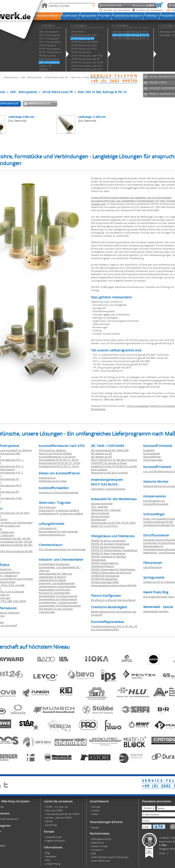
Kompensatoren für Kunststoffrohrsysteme (156, 502)
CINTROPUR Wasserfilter (104, 579)
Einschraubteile (152, 453)
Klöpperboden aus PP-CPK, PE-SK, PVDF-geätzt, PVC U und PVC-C (114, 524)
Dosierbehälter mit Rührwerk (55, 590)
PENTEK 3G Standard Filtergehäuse (110, 544)
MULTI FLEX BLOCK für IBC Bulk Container (114, 460)
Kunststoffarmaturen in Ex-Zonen (57, 457)
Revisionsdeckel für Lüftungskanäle (58, 531)
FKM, (16, 601)
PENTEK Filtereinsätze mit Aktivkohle (111, 573)
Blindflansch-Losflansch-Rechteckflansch (113, 600)
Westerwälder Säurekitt (156, 611)
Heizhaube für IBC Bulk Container (109, 473)
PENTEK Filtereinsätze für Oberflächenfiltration (105, 565)
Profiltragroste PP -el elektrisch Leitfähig (61, 513)
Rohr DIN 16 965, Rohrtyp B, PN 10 (90, 77)
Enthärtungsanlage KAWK (105, 582)
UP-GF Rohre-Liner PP (56, 77)
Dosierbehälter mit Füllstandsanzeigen (60, 606)
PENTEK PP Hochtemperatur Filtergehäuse (114, 550)
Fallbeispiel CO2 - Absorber (106, 510)
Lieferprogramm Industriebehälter (57, 586)
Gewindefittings (152, 457)
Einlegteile (149, 450)
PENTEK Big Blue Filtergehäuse (108, 547)
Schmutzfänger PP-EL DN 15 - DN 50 (59, 460)
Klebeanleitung (47, 478)
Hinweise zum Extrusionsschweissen (59, 492)
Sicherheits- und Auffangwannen (57, 583)
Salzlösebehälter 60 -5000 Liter (55, 574)
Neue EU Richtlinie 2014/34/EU (55, 453)
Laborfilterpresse (153, 567)
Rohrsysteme (11, 77)
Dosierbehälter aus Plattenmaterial (58, 599)
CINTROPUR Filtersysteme (105, 576)
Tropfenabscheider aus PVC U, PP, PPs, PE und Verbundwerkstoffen (114, 628)
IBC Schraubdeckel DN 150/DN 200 (110, 450)
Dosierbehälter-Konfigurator (54, 564)
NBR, (10, 601)
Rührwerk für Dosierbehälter (54, 593)
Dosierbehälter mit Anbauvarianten (58, 596)
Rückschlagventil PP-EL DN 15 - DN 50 (59, 463)
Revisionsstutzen (100, 516)
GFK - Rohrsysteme (31, 77)
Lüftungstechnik (48, 528)
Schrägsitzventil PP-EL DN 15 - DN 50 (59, 466)
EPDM (23, 601)
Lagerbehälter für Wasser (52, 580)
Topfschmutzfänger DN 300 (158, 522)
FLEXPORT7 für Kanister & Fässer (109, 463)
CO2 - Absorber (99, 507)
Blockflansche (99, 519)
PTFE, (4, 601)
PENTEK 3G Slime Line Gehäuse (108, 541)
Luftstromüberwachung (52, 535)
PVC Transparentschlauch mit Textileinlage (62, 549)
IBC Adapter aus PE (101, 453)
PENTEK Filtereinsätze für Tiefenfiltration (113, 569)
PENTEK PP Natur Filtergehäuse (108, 553)
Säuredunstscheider (102, 503)
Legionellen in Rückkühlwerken (108, 489)
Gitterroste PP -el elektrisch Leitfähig (59, 510)
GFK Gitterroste (47, 507)
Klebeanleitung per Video (53, 481)
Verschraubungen (153, 460)
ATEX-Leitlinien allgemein (53, 450)
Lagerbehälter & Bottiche (52, 577)
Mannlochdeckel (100, 513)
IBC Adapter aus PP (102, 457)
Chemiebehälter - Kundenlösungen (58, 602)
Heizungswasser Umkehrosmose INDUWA (114, 585)
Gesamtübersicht (40, 103)
